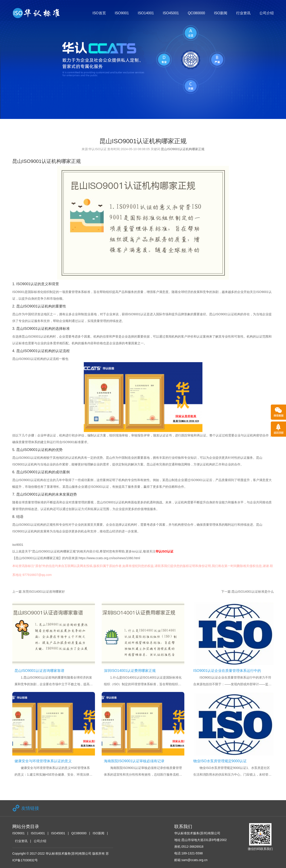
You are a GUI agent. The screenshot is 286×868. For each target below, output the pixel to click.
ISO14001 (146, 13)
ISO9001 (122, 13)
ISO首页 (99, 13)
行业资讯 (243, 13)
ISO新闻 (221, 13)
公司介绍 (267, 13)
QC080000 (196, 13)
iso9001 (18, 545)
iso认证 (137, 551)
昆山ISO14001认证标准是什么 (253, 592)
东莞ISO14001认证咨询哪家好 (44, 592)
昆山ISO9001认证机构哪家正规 (183, 149)
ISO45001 (171, 13)
